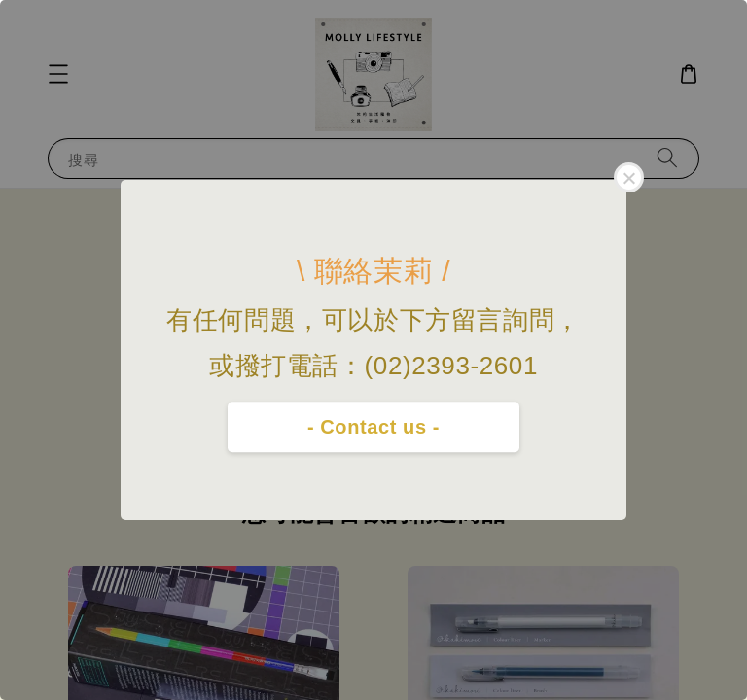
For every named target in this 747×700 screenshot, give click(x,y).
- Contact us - (373, 427)
